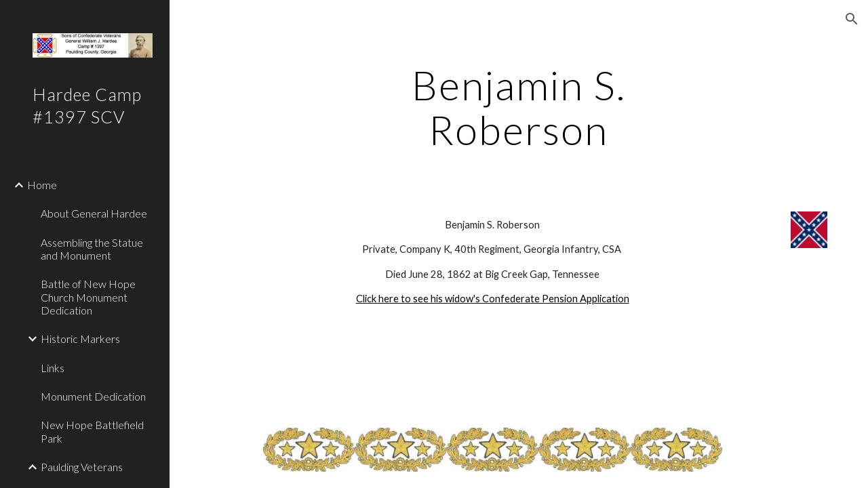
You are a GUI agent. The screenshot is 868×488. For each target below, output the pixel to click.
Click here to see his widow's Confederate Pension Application (493, 299)
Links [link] (53, 368)
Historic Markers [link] (80, 339)
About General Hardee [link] (94, 213)
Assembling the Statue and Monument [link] (92, 249)
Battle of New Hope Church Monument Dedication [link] (88, 297)
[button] (852, 19)
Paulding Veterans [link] (82, 467)
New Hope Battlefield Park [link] (92, 431)
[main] (518, 107)
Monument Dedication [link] (93, 396)
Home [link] (42, 185)
